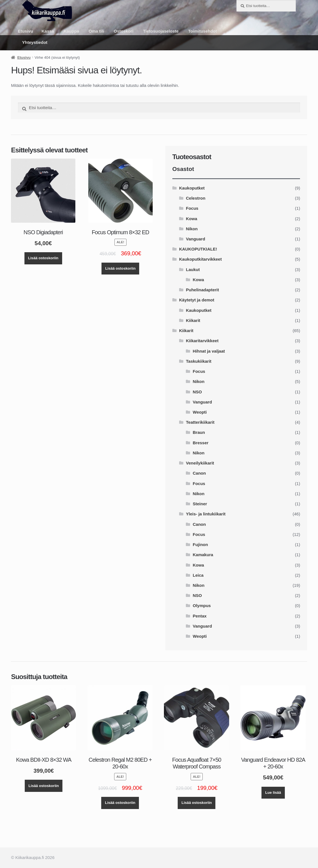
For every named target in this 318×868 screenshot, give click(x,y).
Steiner (200, 504)
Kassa (48, 31)
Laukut (193, 270)
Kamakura (203, 555)
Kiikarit (193, 320)
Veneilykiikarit (200, 463)
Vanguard (195, 239)
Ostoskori (124, 31)
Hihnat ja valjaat (209, 351)
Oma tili (96, 31)
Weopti (200, 412)
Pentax (200, 616)
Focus (192, 208)
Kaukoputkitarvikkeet (200, 259)
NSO (198, 392)
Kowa (191, 219)
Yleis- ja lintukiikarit (206, 514)
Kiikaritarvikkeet (202, 341)
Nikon (192, 229)
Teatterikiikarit (200, 422)
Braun (199, 432)
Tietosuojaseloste (161, 31)
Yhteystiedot (35, 42)
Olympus (202, 606)
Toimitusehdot (202, 31)
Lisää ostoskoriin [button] (43, 258)
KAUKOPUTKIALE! (198, 249)
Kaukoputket (192, 188)
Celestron (196, 198)
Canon (199, 473)
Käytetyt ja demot (197, 300)
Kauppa (71, 31)
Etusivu (26, 31)
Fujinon (200, 545)
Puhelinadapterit (202, 290)
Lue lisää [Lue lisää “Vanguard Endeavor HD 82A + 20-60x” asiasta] (273, 793)
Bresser (201, 443)
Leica (198, 575)
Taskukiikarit (199, 361)
